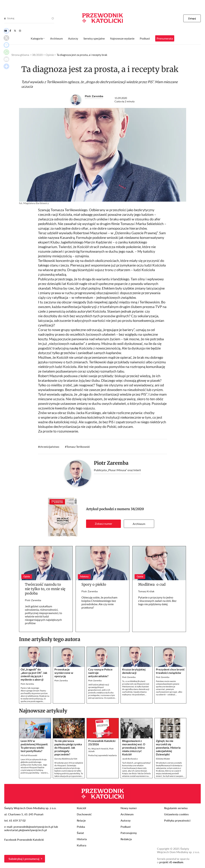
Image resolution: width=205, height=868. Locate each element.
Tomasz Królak (146, 591)
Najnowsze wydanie (122, 38)
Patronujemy (129, 833)
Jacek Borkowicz (130, 759)
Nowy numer (129, 808)
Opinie (50, 55)
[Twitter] (15, 31)
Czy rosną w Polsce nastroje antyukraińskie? (100, 673)
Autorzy (73, 38)
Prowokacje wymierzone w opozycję (64, 673)
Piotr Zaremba (94, 96)
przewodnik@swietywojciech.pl (33, 827)
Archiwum (139, 524)
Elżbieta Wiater (163, 759)
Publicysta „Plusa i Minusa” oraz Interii (117, 470)
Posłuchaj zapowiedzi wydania (102, 755)
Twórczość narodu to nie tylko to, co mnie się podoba (45, 589)
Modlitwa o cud (152, 584)
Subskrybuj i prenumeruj (24, 859)
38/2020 (137, 509)
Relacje (81, 820)
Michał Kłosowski (29, 755)
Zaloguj (192, 18)
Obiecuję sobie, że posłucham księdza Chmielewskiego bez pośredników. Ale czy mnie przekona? (99, 602)
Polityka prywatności (177, 820)
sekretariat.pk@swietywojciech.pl (26, 830)
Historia (82, 839)
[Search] (5, 18)
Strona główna (20, 55)
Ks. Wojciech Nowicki (98, 749)
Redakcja (126, 839)
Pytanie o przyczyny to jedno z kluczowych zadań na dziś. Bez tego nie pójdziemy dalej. (157, 601)
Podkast (145, 38)
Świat (80, 833)
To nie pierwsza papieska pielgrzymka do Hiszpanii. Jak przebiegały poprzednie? (68, 748)
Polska (81, 827)
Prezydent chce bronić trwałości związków (170, 671)
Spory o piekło (94, 584)
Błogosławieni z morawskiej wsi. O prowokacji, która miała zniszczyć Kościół (134, 748)
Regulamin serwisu (176, 808)
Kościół (81, 808)
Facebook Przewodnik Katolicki (24, 840)
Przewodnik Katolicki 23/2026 (102, 742)
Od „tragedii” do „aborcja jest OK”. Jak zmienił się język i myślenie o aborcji (34, 674)
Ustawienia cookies (176, 814)
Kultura (82, 845)
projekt (171, 862)
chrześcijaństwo (49, 447)
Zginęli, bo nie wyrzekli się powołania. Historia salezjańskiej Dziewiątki (168, 748)
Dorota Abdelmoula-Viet (66, 759)
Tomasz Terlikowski (78, 447)
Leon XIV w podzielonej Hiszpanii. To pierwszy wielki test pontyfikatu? (34, 746)
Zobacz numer (103, 524)
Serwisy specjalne (94, 38)
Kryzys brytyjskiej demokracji (134, 671)
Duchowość (84, 814)
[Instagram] (20, 31)
